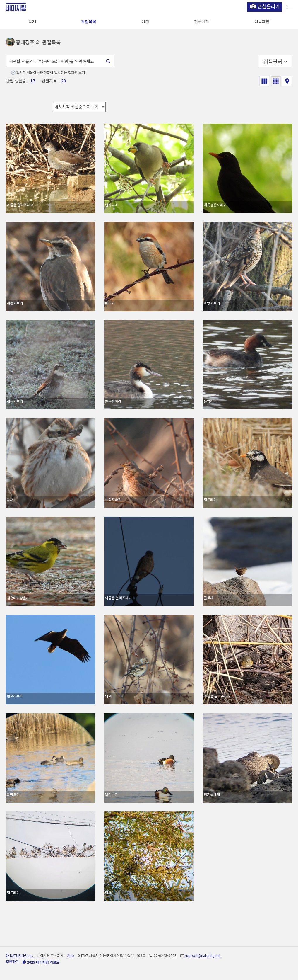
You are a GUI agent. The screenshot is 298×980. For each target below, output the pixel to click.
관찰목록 (89, 21)
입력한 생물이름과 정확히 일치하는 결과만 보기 (50, 72)
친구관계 (202, 21)
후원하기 (12, 961)
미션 (145, 21)
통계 (32, 21)
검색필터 (275, 61)
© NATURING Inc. (19, 955)
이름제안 (262, 21)
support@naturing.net (203, 955)
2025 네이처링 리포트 (41, 962)
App (71, 955)
